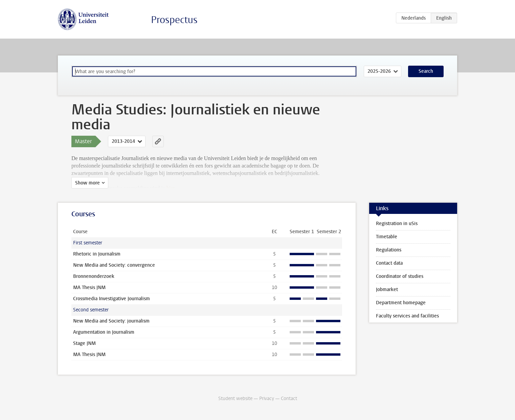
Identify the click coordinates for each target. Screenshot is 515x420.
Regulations (389, 250)
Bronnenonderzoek (94, 276)
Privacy (267, 399)
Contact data (389, 263)
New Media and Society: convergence (114, 265)
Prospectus (174, 20)
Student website (235, 399)
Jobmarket (387, 290)
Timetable (387, 237)
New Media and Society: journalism (111, 321)
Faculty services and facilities (407, 316)
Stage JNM (84, 343)
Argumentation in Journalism (104, 332)
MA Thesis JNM (89, 288)
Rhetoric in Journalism (97, 254)
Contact (289, 399)
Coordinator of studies (400, 276)
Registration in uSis (397, 224)
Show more (87, 183)
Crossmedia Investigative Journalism (111, 299)
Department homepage (401, 303)
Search (426, 71)
